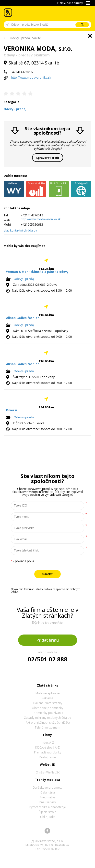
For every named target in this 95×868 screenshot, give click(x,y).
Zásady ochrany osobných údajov (47, 718)
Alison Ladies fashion (23, 318)
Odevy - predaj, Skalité (25, 38)
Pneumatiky (48, 797)
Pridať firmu (48, 640)
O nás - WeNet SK (48, 772)
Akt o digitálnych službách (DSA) (48, 723)
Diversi (12, 410)
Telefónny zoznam (47, 727)
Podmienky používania (47, 713)
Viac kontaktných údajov (20, 230)
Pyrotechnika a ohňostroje (48, 807)
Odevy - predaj (24, 279)
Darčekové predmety (47, 788)
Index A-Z (47, 743)
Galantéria (48, 792)
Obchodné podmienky (47, 708)
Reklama (47, 698)
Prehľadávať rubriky (48, 752)
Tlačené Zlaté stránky (47, 703)
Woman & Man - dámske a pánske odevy (37, 272)
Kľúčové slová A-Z (47, 747)
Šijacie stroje (47, 812)
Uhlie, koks (48, 817)
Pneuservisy (48, 802)
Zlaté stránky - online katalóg (8, 13)
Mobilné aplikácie (48, 693)
